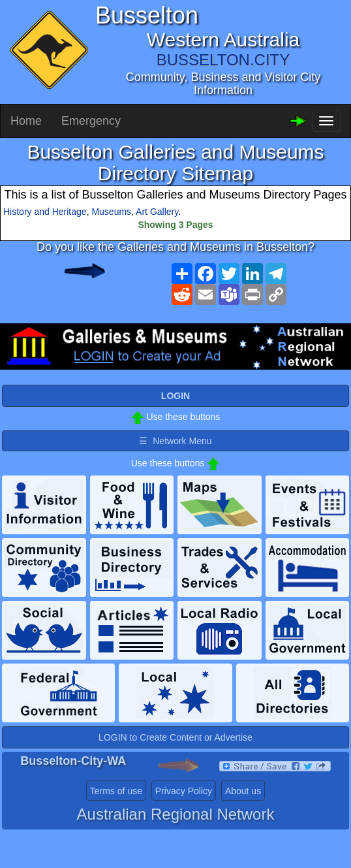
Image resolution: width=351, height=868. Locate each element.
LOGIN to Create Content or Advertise (175, 737)
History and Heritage (45, 212)
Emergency (91, 121)
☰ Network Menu (175, 441)
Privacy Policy (184, 791)
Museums (111, 212)
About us (243, 791)
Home (26, 121)
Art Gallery (157, 212)
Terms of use (116, 791)
